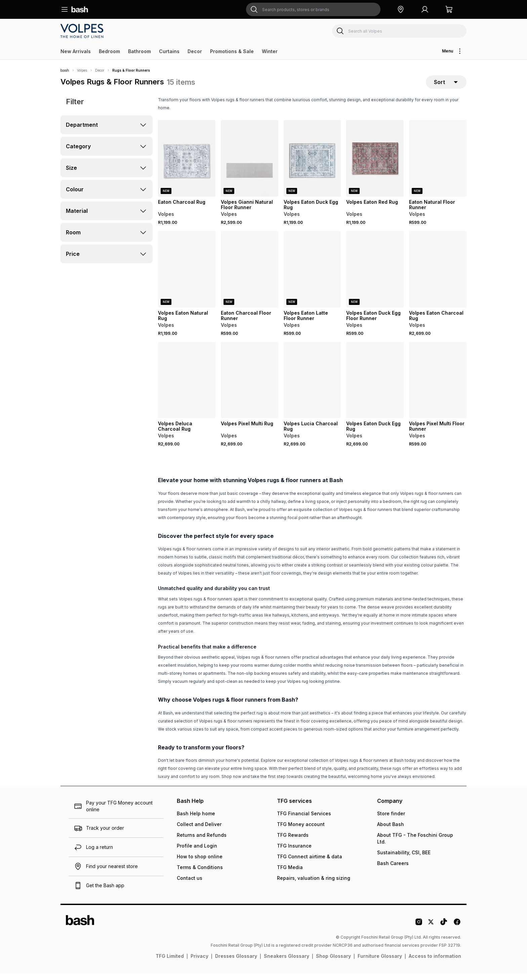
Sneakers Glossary (287, 962)
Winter (270, 51)
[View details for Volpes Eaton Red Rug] (375, 165)
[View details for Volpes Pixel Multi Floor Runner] (438, 387)
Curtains (169, 51)
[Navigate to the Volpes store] (83, 31)
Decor (195, 51)
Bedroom (109, 51)
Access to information (435, 962)
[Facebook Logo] (457, 931)
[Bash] (65, 70)
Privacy (199, 962)
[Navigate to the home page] (80, 9)
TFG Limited (170, 962)
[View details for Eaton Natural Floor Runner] (438, 165)
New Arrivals (76, 51)
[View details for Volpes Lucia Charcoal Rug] (312, 387)
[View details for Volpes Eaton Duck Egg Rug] (312, 165)
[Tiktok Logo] (444, 931)
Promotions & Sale (232, 51)
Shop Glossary (333, 962)
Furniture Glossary (380, 962)
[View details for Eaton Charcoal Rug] (187, 165)
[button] (401, 9)
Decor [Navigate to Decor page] (100, 70)
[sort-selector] (446, 85)
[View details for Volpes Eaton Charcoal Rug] (438, 276)
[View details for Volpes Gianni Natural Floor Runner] (250, 165)
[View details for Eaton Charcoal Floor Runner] (250, 276)
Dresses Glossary (236, 962)
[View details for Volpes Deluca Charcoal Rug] (187, 387)
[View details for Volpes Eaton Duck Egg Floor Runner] (375, 276)
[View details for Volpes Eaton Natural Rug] (187, 276)
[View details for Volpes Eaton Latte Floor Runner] (312, 276)
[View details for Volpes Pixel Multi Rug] (250, 387)
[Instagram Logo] (419, 931)
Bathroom (139, 51)
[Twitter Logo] (431, 931)
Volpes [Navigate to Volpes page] (82, 70)
